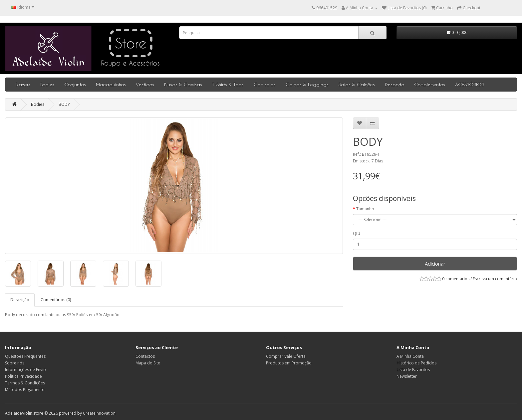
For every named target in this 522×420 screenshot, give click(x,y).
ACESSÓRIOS (470, 84)
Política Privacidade (23, 376)
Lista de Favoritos (413, 370)
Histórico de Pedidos (416, 363)
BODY (64, 104)
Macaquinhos (111, 84)
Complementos (430, 84)
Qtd (357, 233)
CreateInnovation (99, 413)
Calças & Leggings (307, 84)
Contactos (145, 356)
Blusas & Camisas (183, 84)
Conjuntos (75, 84)
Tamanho (365, 209)
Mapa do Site (148, 363)
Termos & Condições (25, 383)
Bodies (47, 84)
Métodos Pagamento (25, 390)
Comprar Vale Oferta (286, 356)
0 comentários (456, 279)
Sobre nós (15, 363)
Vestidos (145, 84)
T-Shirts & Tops (228, 84)
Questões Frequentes (25, 356)
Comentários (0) (56, 300)
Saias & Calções (357, 84)
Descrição (20, 300)
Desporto (394, 84)
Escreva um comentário (495, 279)
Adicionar (435, 264)
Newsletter (407, 376)
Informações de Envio (25, 370)
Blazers (23, 84)
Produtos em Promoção (289, 363)
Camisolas (265, 84)
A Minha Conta (410, 356)
